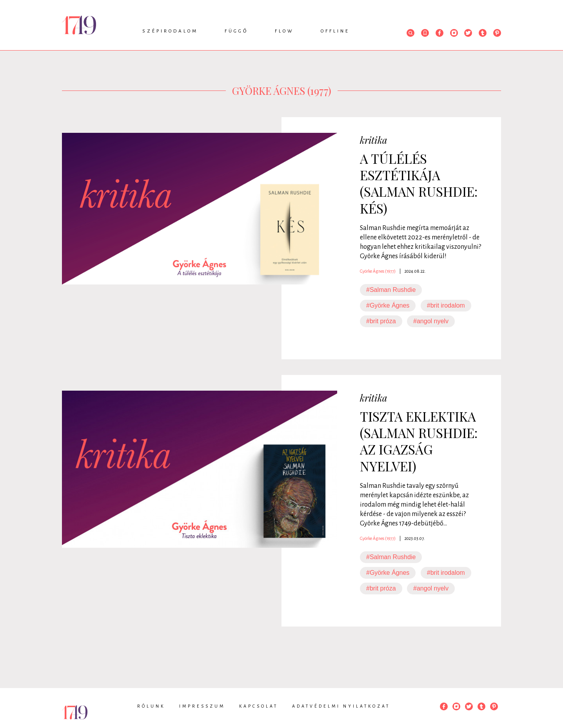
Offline (335, 31)
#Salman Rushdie (391, 290)
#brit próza (381, 321)
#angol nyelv (431, 321)
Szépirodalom (170, 31)
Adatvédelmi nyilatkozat (341, 706)
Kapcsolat (259, 706)
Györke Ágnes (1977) (378, 271)
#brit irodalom (446, 305)
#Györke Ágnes (388, 305)
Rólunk (151, 706)
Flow (284, 31)
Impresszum (202, 706)
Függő (236, 31)
